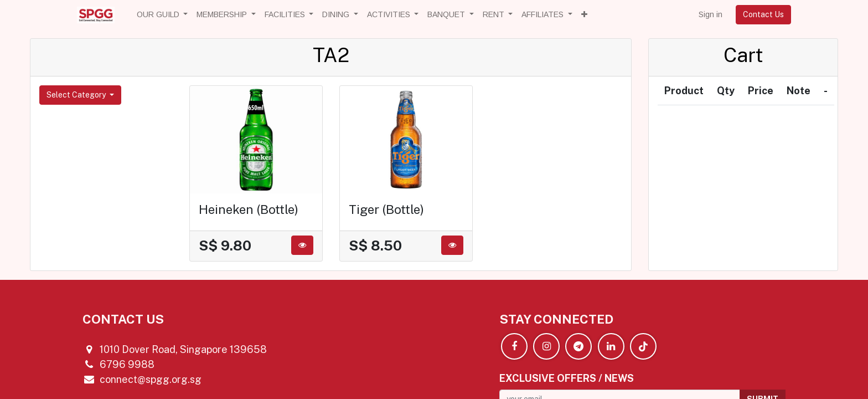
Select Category (77, 95)
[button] (584, 15)
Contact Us (763, 14)
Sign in (711, 14)
